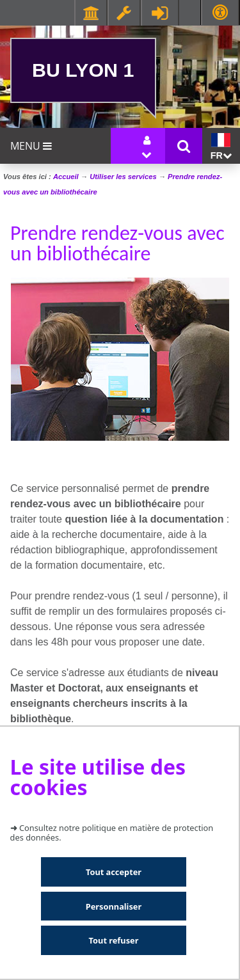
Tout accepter (114, 872)
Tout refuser (114, 940)
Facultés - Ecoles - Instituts (91, 13)
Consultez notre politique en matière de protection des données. (112, 833)
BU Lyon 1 (83, 70)
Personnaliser (114, 906)
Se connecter (160, 13)
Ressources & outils (124, 13)
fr (221, 147)
